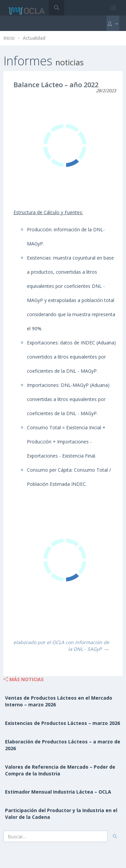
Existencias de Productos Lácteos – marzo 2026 (62, 723)
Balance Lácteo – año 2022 (56, 85)
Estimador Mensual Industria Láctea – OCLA (58, 792)
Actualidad (34, 38)
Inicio (9, 38)
